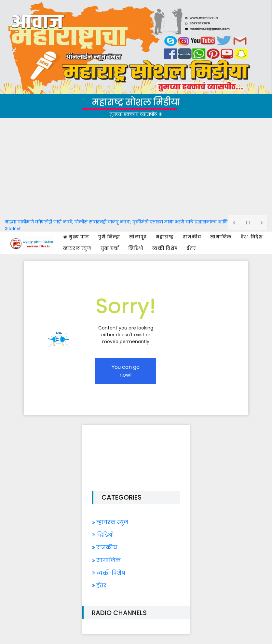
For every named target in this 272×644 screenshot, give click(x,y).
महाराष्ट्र (165, 237)
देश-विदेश (252, 237)
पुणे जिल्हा (109, 237)
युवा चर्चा (110, 248)
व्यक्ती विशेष (165, 248)
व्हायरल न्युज (77, 248)
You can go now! (126, 371)
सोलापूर (138, 237)
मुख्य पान (76, 237)
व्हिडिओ (136, 248)
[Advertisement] (136, 167)
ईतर (191, 248)
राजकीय (192, 237)
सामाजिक (221, 237)
